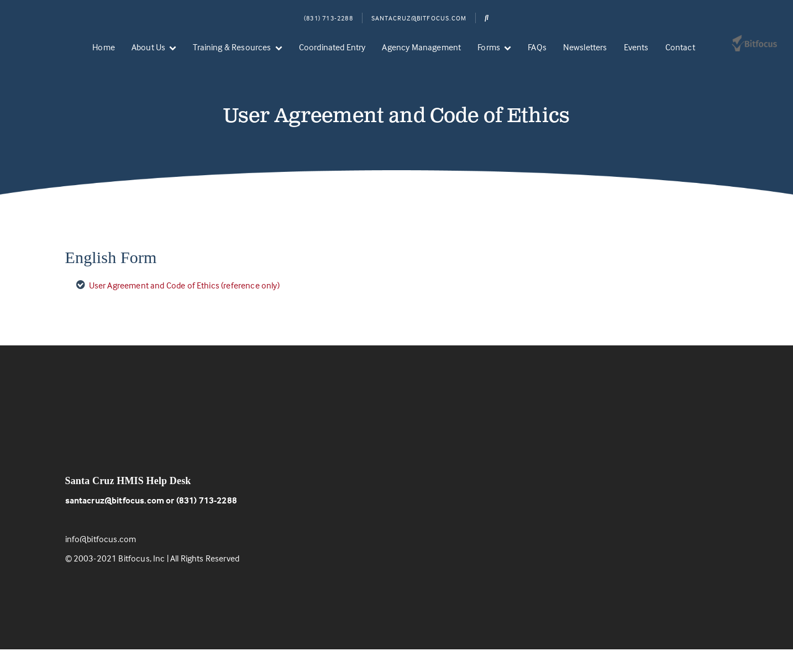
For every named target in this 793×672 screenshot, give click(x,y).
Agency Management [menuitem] (421, 47)
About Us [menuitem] (148, 47)
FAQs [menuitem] (537, 47)
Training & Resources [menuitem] (232, 47)
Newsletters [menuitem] (585, 47)
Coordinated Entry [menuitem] (332, 47)
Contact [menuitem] (680, 47)
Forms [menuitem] (489, 47)
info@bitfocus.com (101, 561)
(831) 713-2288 (329, 18)
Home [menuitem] (104, 47)
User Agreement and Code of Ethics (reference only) (184, 308)
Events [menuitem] (636, 47)
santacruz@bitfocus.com (115, 523)
